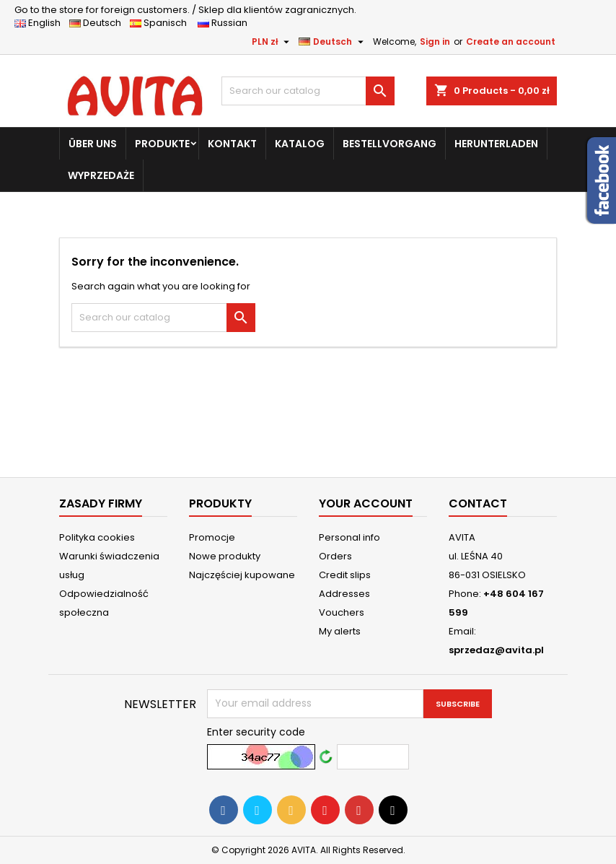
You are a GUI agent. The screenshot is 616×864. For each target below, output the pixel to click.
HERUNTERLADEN (496, 144)
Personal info (349, 537)
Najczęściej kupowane (242, 575)
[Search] (308, 91)
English (42, 23)
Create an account (511, 42)
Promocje (212, 537)
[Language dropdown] (333, 42)
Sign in (435, 42)
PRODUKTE (162, 144)
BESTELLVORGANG (390, 144)
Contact (478, 503)
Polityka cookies (97, 537)
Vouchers (342, 612)
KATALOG (300, 144)
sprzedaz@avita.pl (496, 650)
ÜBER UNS (93, 144)
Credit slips (345, 575)
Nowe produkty (225, 556)
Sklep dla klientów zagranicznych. (185, 10)
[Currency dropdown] (272, 42)
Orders (335, 556)
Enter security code (256, 732)
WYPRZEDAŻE (101, 175)
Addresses (344, 594)
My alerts (340, 631)
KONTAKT (232, 144)
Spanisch (163, 23)
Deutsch (98, 23)
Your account (366, 503)
